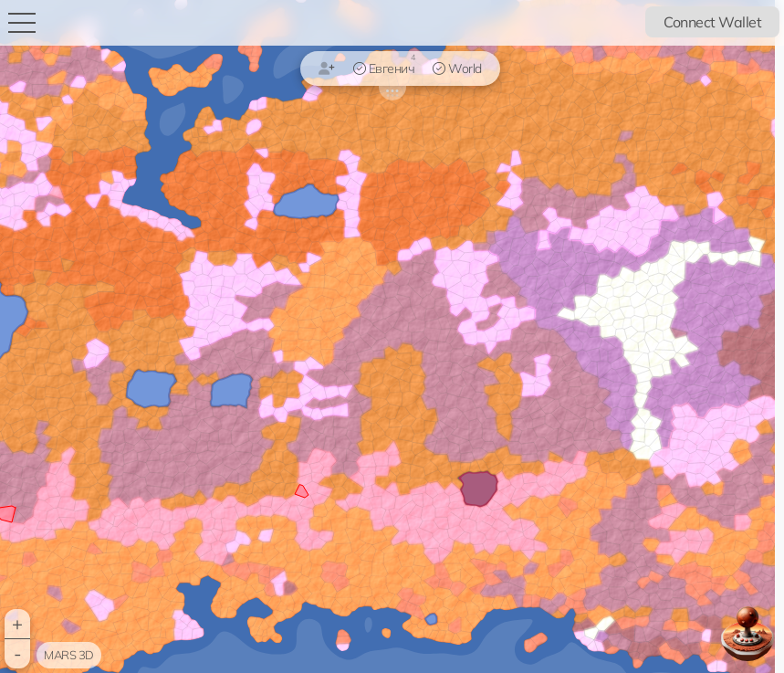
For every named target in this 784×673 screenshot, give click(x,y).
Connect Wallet (712, 22)
